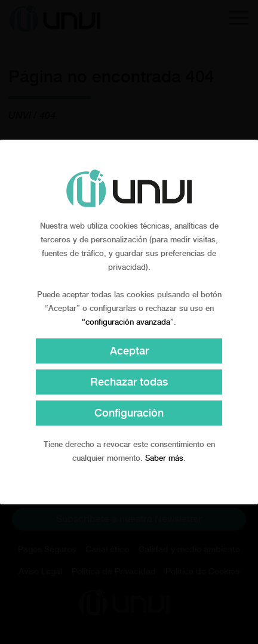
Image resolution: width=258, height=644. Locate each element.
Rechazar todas (129, 382)
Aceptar (129, 351)
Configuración (129, 413)
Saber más (164, 458)
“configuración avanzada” (128, 322)
